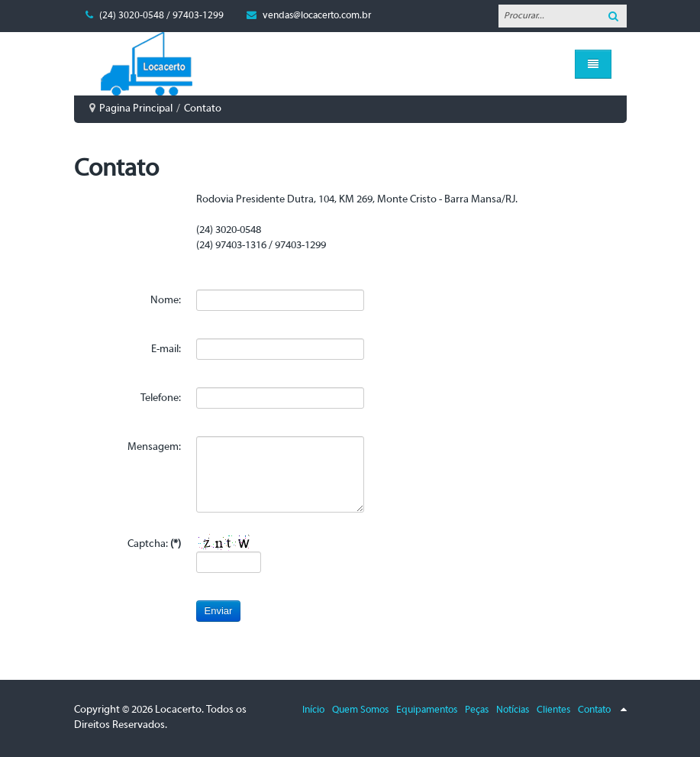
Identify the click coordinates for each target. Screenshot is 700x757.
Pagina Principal (136, 109)
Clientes (553, 710)
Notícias (513, 710)
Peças (477, 710)
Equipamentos (427, 710)
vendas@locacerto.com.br (317, 16)
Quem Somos (360, 710)
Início (313, 710)
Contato (594, 710)
